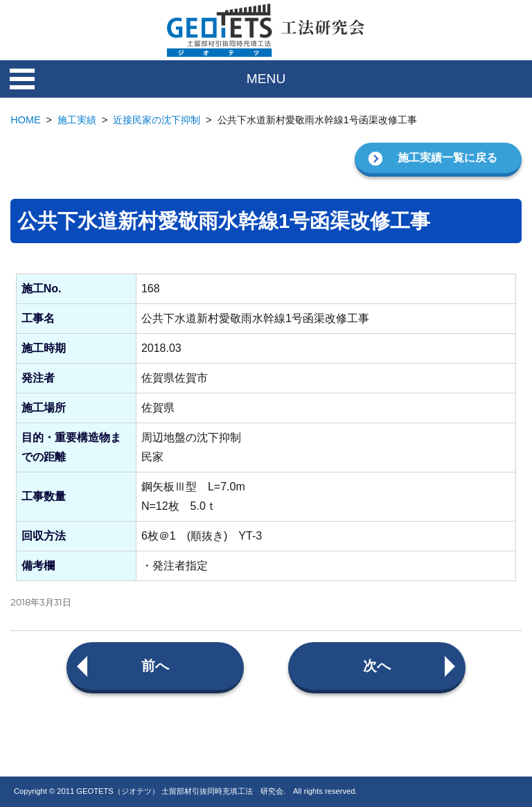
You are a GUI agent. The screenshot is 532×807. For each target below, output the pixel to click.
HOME (25, 120)
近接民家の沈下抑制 (157, 120)
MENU (266, 79)
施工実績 (77, 120)
